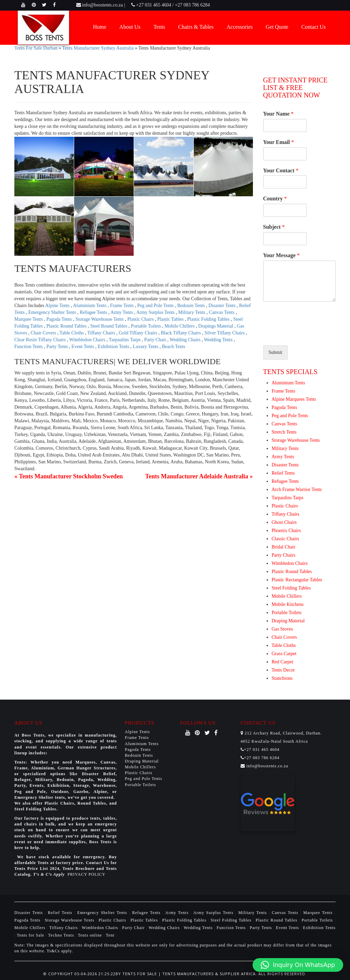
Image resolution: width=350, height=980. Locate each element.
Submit (275, 352)
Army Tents (122, 312)
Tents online (90, 935)
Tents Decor (283, 670)
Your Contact (281, 170)
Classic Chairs (286, 539)
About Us (130, 27)
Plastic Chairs (141, 319)
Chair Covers (44, 333)
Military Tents (193, 312)
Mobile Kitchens (288, 604)
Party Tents (58, 347)
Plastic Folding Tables (209, 319)
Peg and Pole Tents (156, 306)
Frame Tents (123, 306)
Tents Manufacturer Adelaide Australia (197, 476)
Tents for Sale (30, 935)
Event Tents (83, 347)
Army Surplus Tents (156, 312)
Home (100, 27)
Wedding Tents (219, 340)
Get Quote (277, 27)
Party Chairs (284, 555)
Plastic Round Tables (67, 326)
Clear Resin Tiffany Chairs (41, 340)
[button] (298, 965)
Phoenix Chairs (286, 531)
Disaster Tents (223, 306)
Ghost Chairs (284, 522)
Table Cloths (72, 333)
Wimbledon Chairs (88, 340)
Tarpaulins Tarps (125, 340)
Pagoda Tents (60, 319)
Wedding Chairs (186, 340)
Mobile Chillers (180, 326)
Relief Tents (283, 473)
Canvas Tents (222, 312)
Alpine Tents (58, 306)
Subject (274, 227)
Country (275, 198)
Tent (110, 935)
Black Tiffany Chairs (181, 333)
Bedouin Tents (192, 306)
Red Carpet (282, 662)
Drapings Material (216, 326)
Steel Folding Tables (291, 588)
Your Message (281, 255)
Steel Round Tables (109, 326)
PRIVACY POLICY (86, 874)
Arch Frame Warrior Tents (297, 489)
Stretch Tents (284, 432)
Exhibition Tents (114, 347)
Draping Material (288, 621)
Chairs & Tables (196, 27)
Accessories (240, 27)
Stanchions (282, 678)
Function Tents (29, 347)
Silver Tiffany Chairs (225, 333)
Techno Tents (61, 935)
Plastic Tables (171, 319)
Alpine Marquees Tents (294, 399)
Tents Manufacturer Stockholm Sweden (71, 476)
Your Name (278, 114)
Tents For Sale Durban (36, 48)
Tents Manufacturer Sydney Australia (98, 48)
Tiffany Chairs (102, 333)
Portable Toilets (146, 326)
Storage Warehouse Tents (100, 319)
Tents (159, 27)
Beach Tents (174, 347)
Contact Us (313, 27)
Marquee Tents (29, 319)
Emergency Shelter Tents (53, 312)
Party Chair (156, 340)
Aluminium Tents (90, 306)
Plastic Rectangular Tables (297, 580)
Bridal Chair (284, 547)
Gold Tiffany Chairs (138, 333)
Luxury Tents (146, 347)
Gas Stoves (282, 629)
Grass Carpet (284, 654)
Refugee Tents (94, 312)
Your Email (279, 142)
